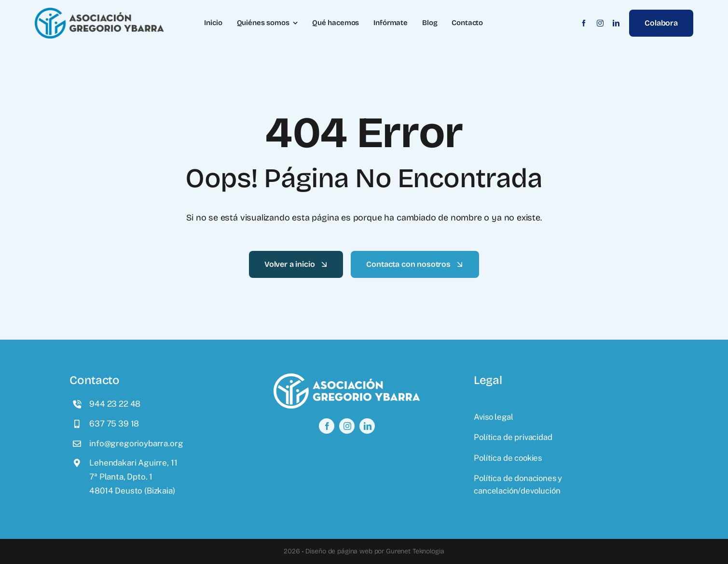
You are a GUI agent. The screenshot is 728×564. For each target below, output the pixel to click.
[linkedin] (616, 23)
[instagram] (600, 23)
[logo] (99, 12)
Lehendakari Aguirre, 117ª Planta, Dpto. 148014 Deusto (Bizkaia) (133, 477)
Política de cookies (508, 458)
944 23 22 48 (115, 404)
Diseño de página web (339, 551)
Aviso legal (493, 417)
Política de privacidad (513, 437)
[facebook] (584, 23)
